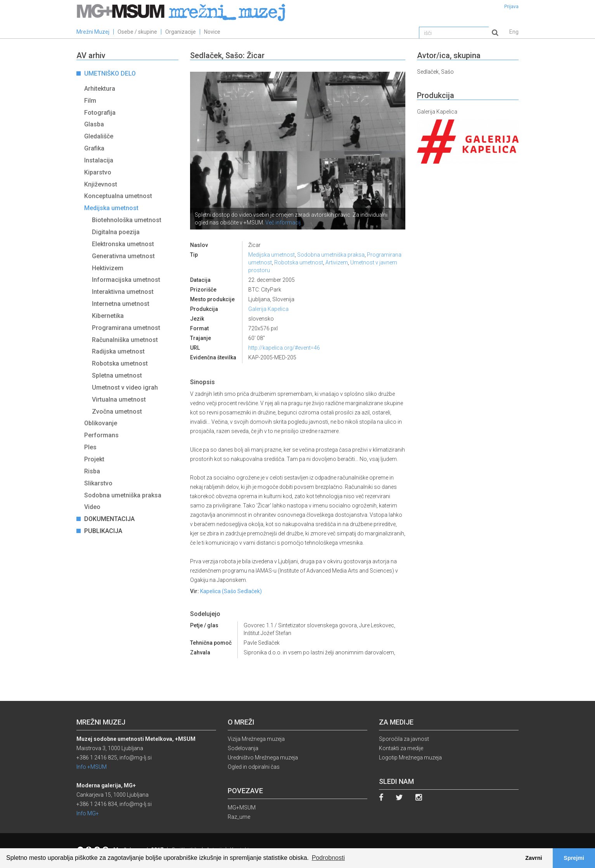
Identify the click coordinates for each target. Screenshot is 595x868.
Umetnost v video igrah (125, 387)
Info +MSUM (92, 767)
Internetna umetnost (121, 304)
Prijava (511, 7)
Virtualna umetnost (119, 399)
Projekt (94, 459)
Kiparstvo (98, 172)
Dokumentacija (109, 519)
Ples (90, 447)
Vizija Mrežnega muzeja (256, 739)
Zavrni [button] (534, 858)
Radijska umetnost (118, 351)
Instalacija (99, 160)
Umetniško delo (110, 73)
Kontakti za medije (401, 748)
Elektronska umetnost (123, 244)
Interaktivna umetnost (123, 292)
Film (90, 101)
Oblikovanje (101, 423)
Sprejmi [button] (574, 858)
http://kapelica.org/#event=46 (284, 348)
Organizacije (181, 32)
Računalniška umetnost (125, 340)
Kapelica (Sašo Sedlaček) (231, 591)
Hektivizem (108, 268)
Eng (514, 32)
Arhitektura (100, 89)
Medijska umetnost (111, 208)
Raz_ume (239, 817)
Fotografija (100, 113)
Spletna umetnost (117, 375)
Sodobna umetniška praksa (123, 495)
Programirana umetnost (126, 328)
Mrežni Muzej (93, 32)
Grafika (94, 148)
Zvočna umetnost (117, 412)
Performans (101, 435)
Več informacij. (284, 223)
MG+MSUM (242, 808)
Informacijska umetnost (126, 280)
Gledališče (99, 136)
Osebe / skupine (137, 32)
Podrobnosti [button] (328, 858)
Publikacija (103, 531)
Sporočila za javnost (404, 739)
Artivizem (337, 262)
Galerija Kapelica (268, 309)
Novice (212, 32)
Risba (92, 471)
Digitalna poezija (116, 232)
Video (92, 507)
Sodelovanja (243, 748)
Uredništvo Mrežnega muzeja (263, 758)
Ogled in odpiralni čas (254, 767)
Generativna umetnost (123, 256)
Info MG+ (88, 813)
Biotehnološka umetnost (127, 220)
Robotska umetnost (120, 363)
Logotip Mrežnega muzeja (410, 758)
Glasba (94, 124)
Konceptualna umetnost (118, 196)
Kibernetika (108, 316)
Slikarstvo (98, 483)
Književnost (101, 184)
